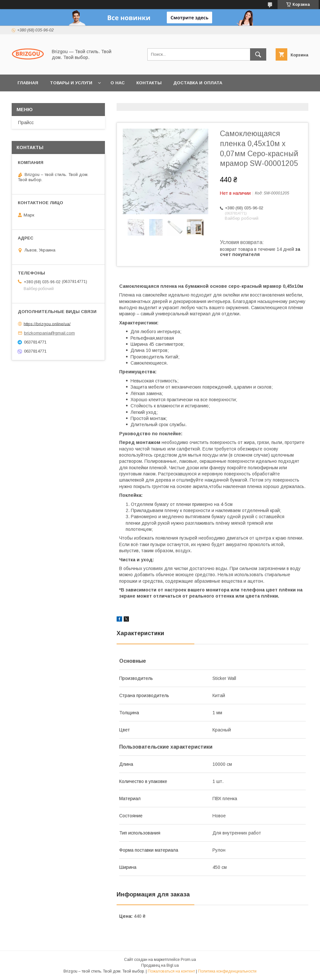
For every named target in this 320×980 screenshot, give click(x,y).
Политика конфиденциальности (227, 971)
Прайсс (26, 122)
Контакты (149, 83)
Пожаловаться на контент (171, 971)
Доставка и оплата (198, 83)
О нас (118, 83)
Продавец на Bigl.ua (160, 965)
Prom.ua (188, 960)
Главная (28, 83)
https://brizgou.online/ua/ (47, 324)
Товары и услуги (71, 83)
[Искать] (258, 54)
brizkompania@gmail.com (49, 333)
